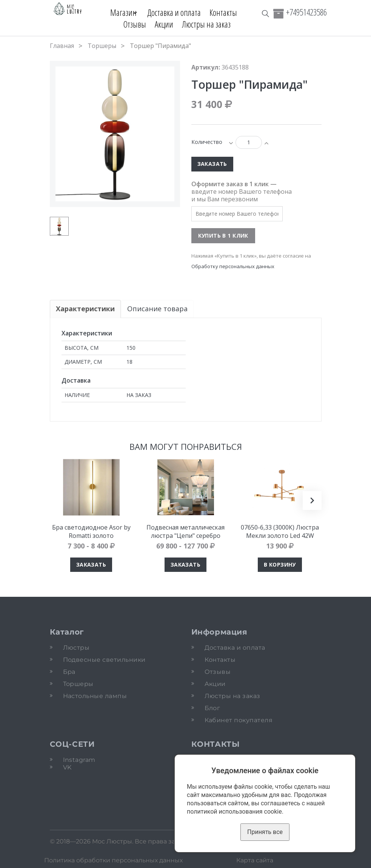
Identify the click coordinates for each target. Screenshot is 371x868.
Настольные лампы (95, 696)
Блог (212, 708)
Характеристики (85, 309)
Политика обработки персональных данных (113, 860)
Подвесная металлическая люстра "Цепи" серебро (185, 531)
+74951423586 (306, 12)
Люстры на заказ (206, 24)
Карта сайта (255, 860)
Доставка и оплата (177, 12)
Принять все (265, 832)
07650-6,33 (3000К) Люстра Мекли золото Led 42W (280, 531)
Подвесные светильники (104, 660)
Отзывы (135, 24)
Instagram (79, 760)
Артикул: (206, 67)
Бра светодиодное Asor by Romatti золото (91, 531)
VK (67, 767)
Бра (69, 672)
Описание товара (158, 309)
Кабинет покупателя (239, 720)
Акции (164, 24)
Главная (62, 46)
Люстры (76, 648)
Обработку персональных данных (233, 266)
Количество (207, 142)
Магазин (120, 12)
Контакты (227, 12)
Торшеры (102, 46)
